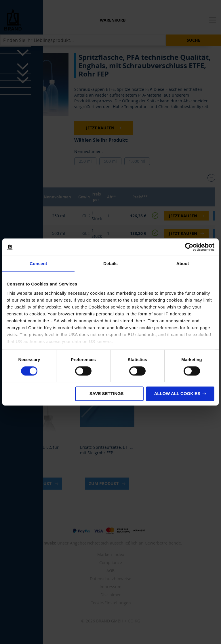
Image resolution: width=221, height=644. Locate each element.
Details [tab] (110, 263)
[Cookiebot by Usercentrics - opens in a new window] (189, 247)
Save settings (107, 394)
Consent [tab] (38, 263)
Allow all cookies (177, 394)
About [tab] (183, 263)
